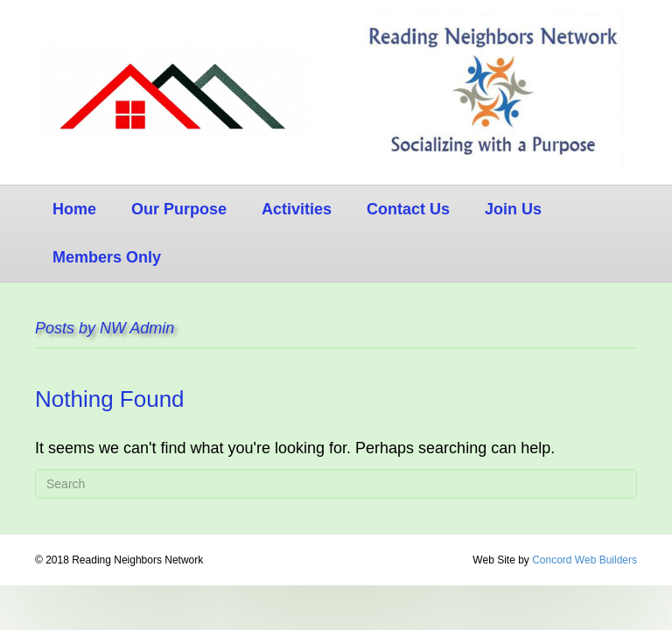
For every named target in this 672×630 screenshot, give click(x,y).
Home (74, 209)
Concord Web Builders (584, 560)
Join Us (513, 209)
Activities (297, 209)
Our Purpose (179, 209)
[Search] (336, 484)
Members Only (107, 257)
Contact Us (408, 209)
